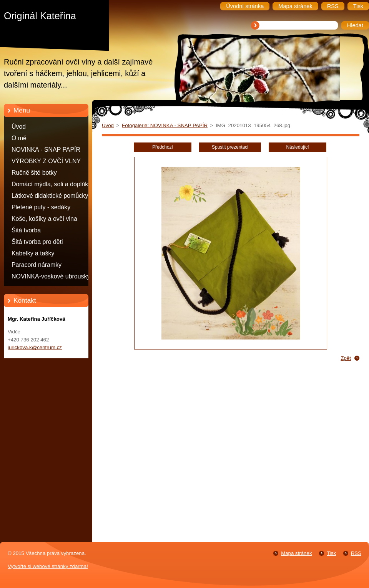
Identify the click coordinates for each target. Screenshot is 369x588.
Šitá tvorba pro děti (37, 242)
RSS (356, 553)
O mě (19, 138)
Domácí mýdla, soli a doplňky (51, 184)
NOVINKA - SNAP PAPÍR (46, 150)
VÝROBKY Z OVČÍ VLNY (46, 161)
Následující (297, 147)
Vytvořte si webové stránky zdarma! (48, 566)
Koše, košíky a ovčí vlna (44, 219)
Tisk (331, 553)
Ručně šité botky (34, 173)
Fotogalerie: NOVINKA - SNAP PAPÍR (165, 125)
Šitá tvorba (26, 230)
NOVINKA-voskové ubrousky (51, 276)
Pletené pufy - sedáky (41, 207)
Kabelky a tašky (33, 253)
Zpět (346, 358)
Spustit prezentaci (230, 147)
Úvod (19, 127)
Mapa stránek (296, 553)
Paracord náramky (37, 265)
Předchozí (163, 147)
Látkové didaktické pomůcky (50, 196)
